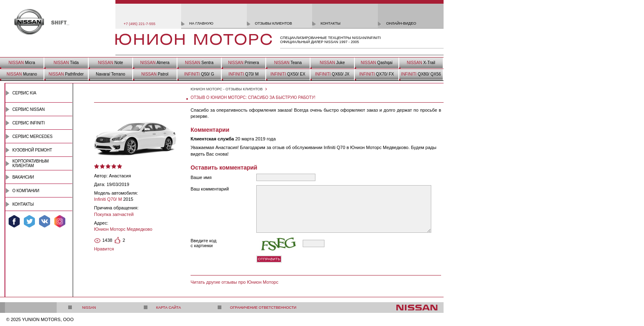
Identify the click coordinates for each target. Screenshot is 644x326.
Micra (22, 63)
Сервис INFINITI (29, 123)
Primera (243, 63)
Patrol (155, 74)
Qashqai (376, 63)
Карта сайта (169, 308)
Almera (155, 63)
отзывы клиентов (274, 23)
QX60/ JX (332, 74)
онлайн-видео (401, 23)
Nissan (89, 308)
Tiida (66, 63)
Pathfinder (66, 74)
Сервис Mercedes (32, 137)
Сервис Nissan (29, 109)
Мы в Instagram (60, 221)
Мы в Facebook (14, 221)
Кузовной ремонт (32, 150)
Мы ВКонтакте (45, 221)
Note (110, 63)
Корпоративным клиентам (30, 163)
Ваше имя (201, 177)
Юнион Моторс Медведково (123, 229)
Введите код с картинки (204, 243)
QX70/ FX (377, 74)
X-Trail (421, 63)
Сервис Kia (24, 93)
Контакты (23, 204)
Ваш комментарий (210, 189)
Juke (332, 63)
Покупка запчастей (114, 214)
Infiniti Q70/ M (108, 199)
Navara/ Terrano (110, 74)
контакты (330, 23)
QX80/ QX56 (421, 74)
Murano (22, 74)
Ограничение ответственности (263, 308)
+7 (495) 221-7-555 (139, 24)
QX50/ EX (288, 74)
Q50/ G (199, 74)
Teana (288, 63)
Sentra (199, 63)
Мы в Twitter (29, 221)
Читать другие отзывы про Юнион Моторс (235, 282)
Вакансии (23, 177)
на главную (201, 23)
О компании (26, 191)
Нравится (104, 249)
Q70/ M (243, 74)
